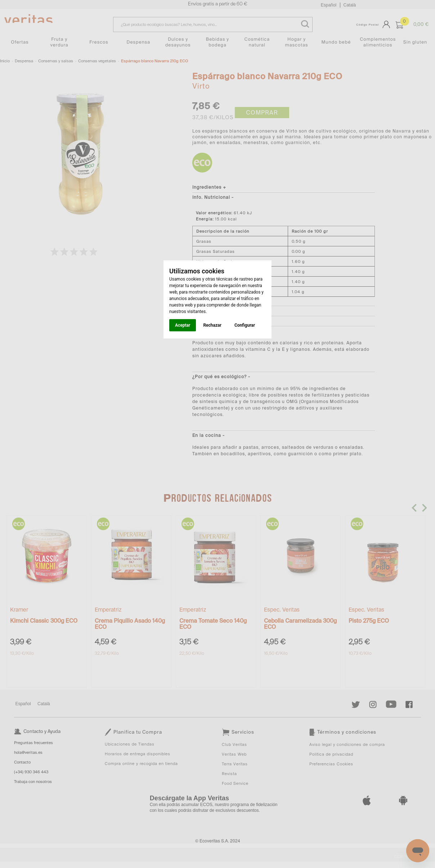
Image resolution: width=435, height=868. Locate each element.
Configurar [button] (245, 325)
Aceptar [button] (183, 325)
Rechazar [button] (212, 325)
